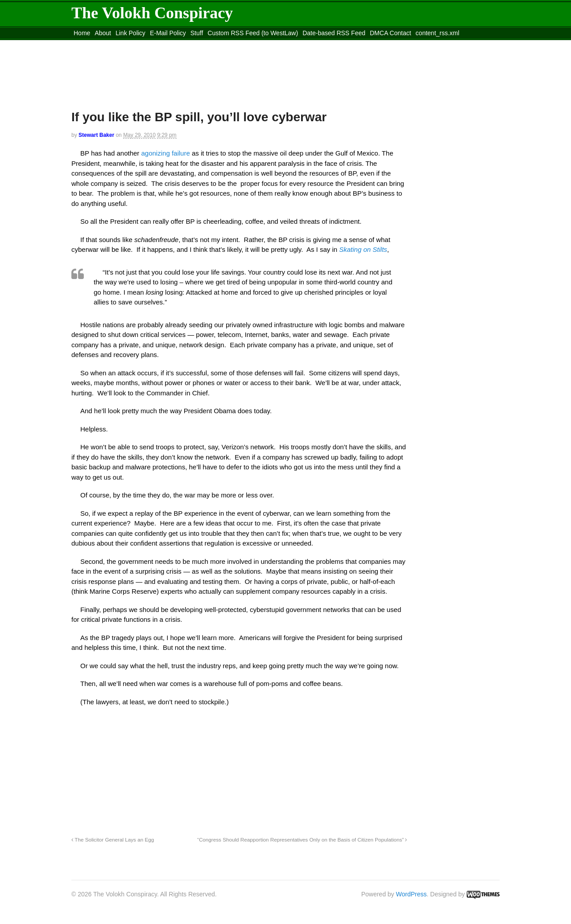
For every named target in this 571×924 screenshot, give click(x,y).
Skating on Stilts (363, 249)
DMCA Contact (391, 33)
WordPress (412, 894)
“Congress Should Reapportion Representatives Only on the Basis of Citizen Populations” (302, 840)
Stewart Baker (96, 135)
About (103, 33)
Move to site (201, 44)
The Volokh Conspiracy (152, 13)
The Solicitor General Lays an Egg (113, 840)
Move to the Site (121, 44)
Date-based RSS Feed (334, 33)
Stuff (197, 33)
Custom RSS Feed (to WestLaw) (253, 33)
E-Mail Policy (168, 33)
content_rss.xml (438, 33)
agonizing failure (167, 153)
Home (82, 33)
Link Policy (130, 33)
